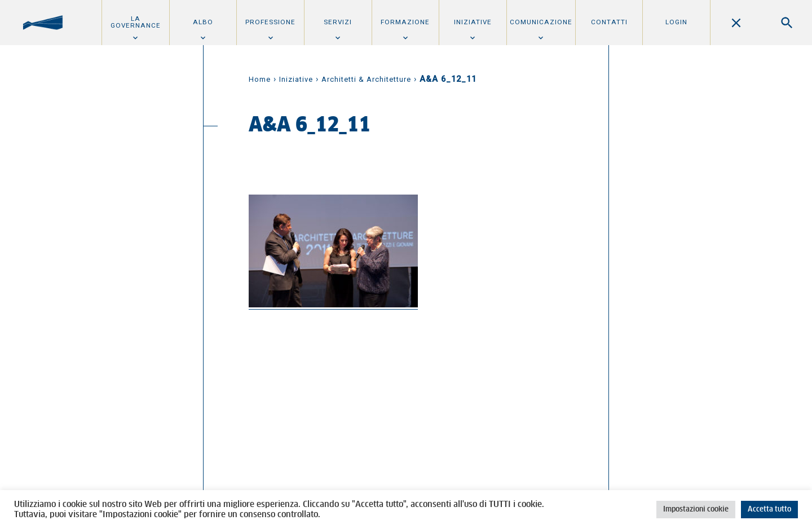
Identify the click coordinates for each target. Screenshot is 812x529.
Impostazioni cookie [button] (696, 510)
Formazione (405, 22)
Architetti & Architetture (366, 79)
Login (676, 22)
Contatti (609, 22)
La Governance (136, 22)
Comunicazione (541, 22)
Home (260, 79)
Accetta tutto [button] (769, 510)
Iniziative (473, 22)
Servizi (338, 22)
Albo (203, 22)
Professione (270, 22)
